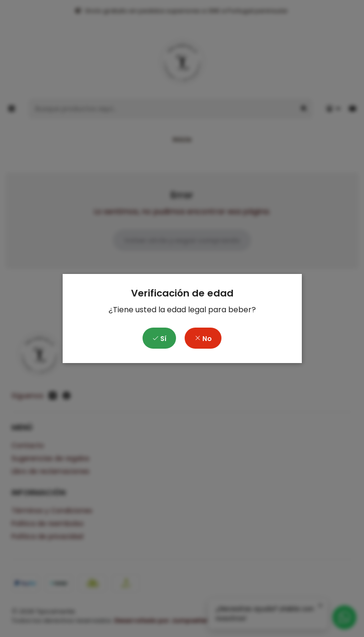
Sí (159, 339)
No (203, 339)
